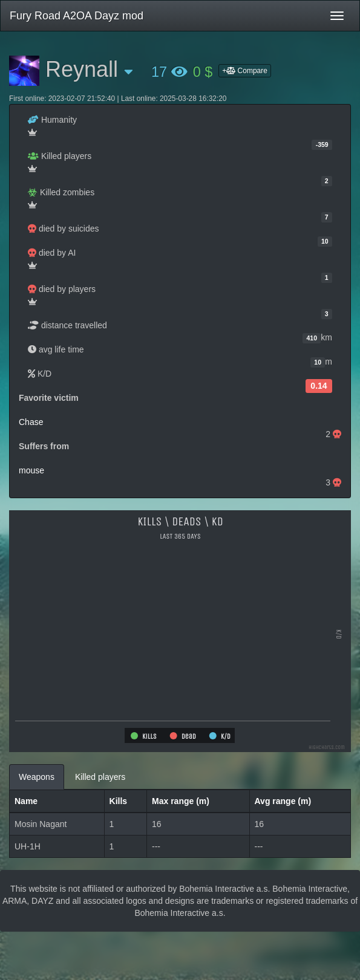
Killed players (100, 777)
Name (26, 801)
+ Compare (245, 71)
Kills (119, 801)
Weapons (37, 777)
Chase (31, 422)
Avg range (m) (283, 801)
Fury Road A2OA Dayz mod (77, 16)
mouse (31, 470)
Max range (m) (181, 801)
